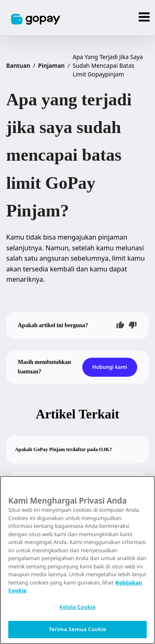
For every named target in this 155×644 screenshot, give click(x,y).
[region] (77, 560)
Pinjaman (51, 65)
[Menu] (144, 18)
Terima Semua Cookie (77, 629)
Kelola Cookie (77, 607)
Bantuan (18, 65)
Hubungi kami (110, 367)
